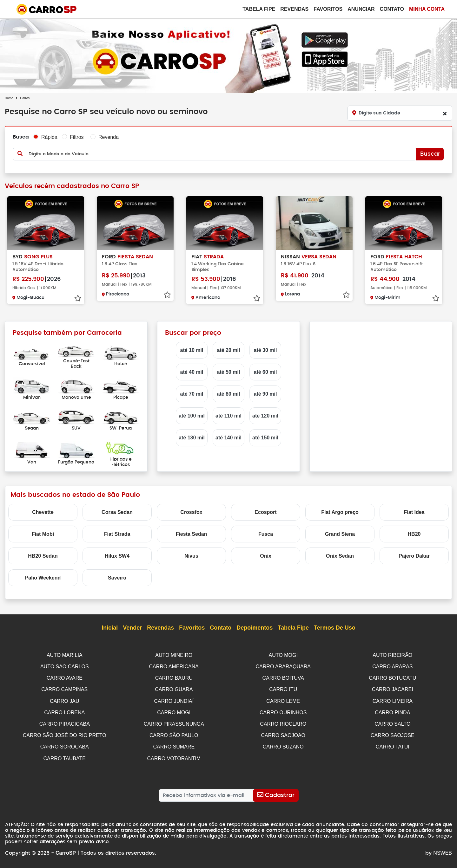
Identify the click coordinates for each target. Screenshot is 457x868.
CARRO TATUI (393, 744)
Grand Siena (340, 534)
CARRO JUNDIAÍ (174, 700)
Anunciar (361, 9)
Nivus (191, 556)
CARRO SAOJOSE (393, 733)
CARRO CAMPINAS (64, 688)
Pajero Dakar (414, 556)
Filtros (77, 137)
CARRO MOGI (174, 711)
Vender (132, 628)
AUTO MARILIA (65, 655)
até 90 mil (265, 394)
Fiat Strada (117, 534)
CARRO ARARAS (392, 666)
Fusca (266, 534)
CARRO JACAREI (393, 688)
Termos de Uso (335, 628)
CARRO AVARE (65, 677)
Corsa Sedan (117, 512)
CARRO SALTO (392, 722)
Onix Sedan (340, 556)
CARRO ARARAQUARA (283, 666)
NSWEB (443, 850)
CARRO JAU (64, 700)
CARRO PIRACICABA (65, 722)
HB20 (414, 534)
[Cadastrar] (276, 792)
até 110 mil (228, 416)
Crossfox (191, 512)
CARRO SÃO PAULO (174, 733)
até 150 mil (265, 438)
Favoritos (328, 9)
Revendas (294, 9)
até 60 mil (265, 372)
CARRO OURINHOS (283, 711)
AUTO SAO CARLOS (65, 666)
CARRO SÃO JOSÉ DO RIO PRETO (65, 733)
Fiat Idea (414, 512)
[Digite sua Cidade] (400, 113)
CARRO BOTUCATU (392, 677)
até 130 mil (192, 438)
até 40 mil (192, 372)
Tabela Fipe (259, 9)
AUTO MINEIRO (174, 655)
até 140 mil (228, 438)
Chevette (43, 512)
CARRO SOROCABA (65, 744)
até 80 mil (229, 394)
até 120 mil (265, 416)
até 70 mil (192, 394)
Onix (266, 556)
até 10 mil (192, 350)
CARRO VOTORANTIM (174, 756)
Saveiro (117, 578)
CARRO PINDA (392, 711)
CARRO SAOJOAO (283, 733)
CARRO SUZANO (283, 744)
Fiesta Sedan (192, 534)
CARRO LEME (283, 700)
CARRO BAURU (174, 677)
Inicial (110, 628)
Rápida (49, 137)
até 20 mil (229, 350)
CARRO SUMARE (174, 744)
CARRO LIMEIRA (393, 700)
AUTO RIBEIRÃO (392, 655)
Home (9, 98)
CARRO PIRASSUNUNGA (174, 722)
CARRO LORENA (64, 711)
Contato (392, 9)
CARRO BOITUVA (283, 677)
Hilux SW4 (117, 556)
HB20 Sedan (43, 556)
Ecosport (265, 512)
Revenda (109, 137)
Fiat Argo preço (340, 512)
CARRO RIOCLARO (283, 722)
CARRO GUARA (174, 688)
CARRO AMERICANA (174, 666)
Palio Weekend (43, 578)
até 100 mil (192, 416)
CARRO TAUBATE (65, 756)
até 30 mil (265, 350)
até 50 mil (229, 372)
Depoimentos (255, 628)
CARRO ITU (283, 688)
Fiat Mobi (43, 534)
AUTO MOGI (283, 655)
